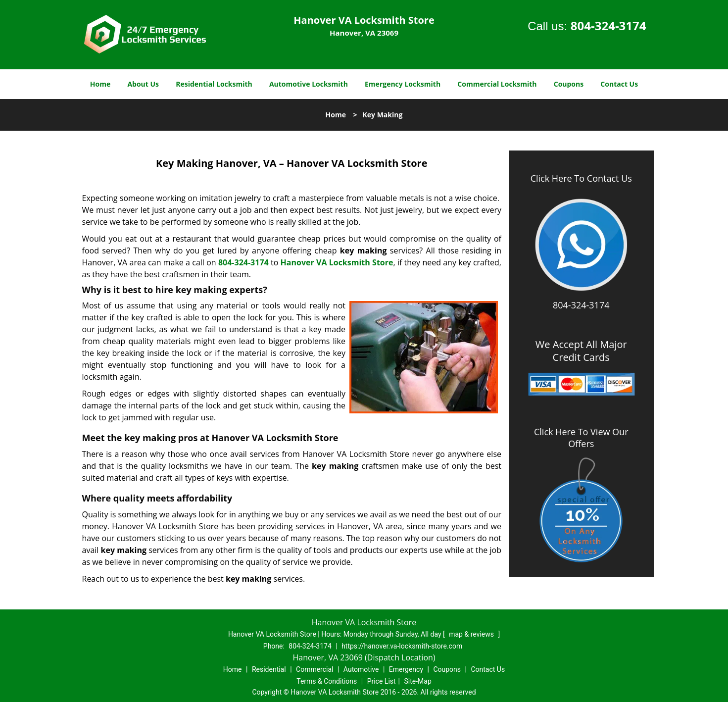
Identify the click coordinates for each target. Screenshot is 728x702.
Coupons (569, 84)
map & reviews (472, 634)
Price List (382, 681)
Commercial (315, 669)
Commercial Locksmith (497, 84)
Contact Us (619, 84)
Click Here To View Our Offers (581, 438)
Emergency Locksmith (403, 84)
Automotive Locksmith (309, 84)
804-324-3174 (608, 25)
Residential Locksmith (214, 84)
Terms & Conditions (327, 681)
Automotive (361, 669)
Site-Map (418, 681)
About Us (143, 84)
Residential (269, 669)
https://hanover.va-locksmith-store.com (402, 646)
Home (100, 84)
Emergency (406, 669)
